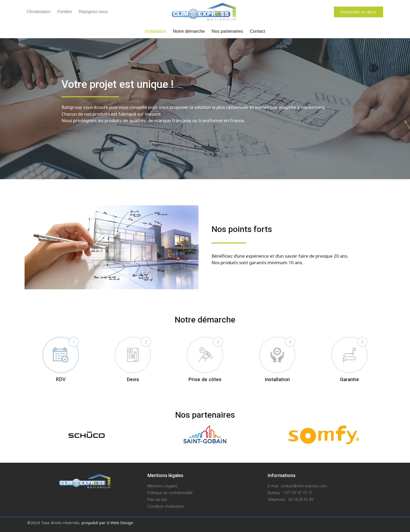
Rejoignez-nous (93, 12)
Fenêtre (65, 12)
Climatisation (39, 12)
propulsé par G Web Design (107, 523)
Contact (257, 31)
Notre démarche (189, 31)
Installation (155, 31)
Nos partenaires (227, 31)
